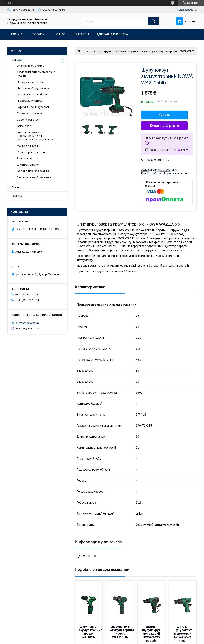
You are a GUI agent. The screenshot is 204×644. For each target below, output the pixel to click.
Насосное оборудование (33, 88)
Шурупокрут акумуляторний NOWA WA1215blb (122, 632)
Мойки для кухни (28, 146)
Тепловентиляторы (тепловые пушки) (36, 74)
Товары (38, 34)
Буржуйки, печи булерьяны (34, 107)
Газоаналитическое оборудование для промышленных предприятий (36, 136)
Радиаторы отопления (32, 152)
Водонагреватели (28, 120)
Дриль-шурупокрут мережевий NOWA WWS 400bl (183, 634)
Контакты (81, 34)
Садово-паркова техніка (33, 171)
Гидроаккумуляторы (30, 101)
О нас (61, 34)
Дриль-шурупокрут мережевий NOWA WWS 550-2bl (152, 634)
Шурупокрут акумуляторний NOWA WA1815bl (91, 632)
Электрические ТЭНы (30, 82)
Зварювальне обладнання (34, 177)
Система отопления (30, 113)
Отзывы (17, 196)
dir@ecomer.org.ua (27, 323)
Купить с (164, 126)
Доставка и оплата (112, 34)
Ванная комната (27, 158)
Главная (18, 34)
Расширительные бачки (32, 95)
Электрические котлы (31, 66)
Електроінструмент (102, 51)
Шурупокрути (127, 51)
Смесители (24, 126)
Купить (164, 115)
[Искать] (153, 21)
